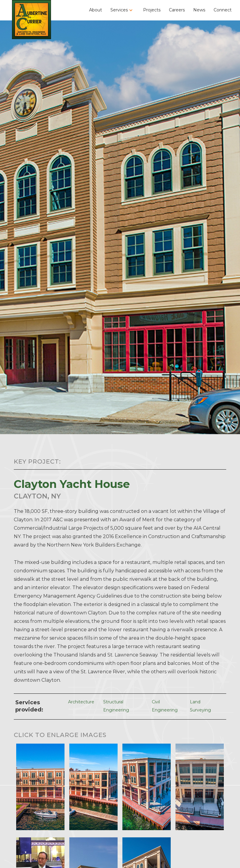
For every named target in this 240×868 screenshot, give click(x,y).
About (96, 10)
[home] (31, 20)
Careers (177, 10)
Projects (152, 10)
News (199, 10)
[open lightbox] (40, 786)
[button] (123, 10)
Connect (223, 10)
